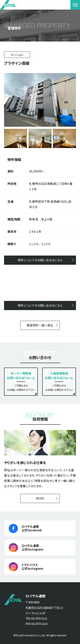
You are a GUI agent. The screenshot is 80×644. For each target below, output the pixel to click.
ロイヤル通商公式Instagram (32, 547)
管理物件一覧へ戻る (40, 325)
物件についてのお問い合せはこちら (40, 260)
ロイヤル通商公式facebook (32, 528)
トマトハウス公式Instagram (32, 567)
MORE (40, 498)
